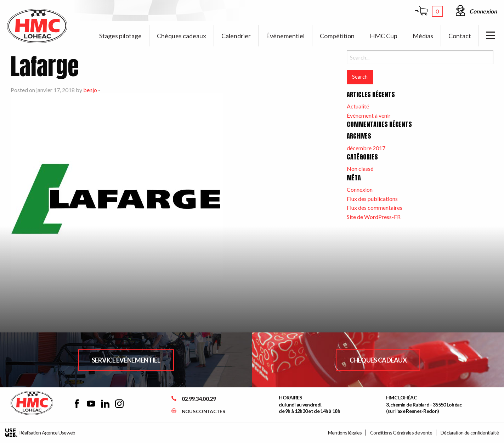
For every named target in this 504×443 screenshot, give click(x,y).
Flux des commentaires (375, 208)
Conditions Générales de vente (401, 433)
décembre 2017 (366, 148)
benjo (90, 90)
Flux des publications (372, 199)
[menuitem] (121, 36)
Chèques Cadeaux (378, 360)
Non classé (360, 169)
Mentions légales (345, 433)
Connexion (360, 189)
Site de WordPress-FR (374, 217)
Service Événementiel (126, 360)
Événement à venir (369, 115)
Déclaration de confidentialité (470, 433)
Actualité (358, 106)
